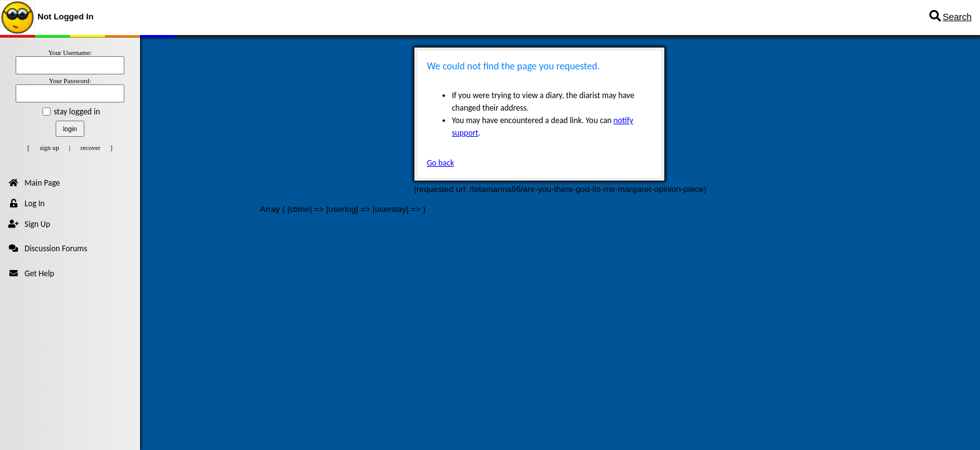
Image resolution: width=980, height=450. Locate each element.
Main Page (34, 183)
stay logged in (77, 112)
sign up (49, 148)
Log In (26, 203)
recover (91, 148)
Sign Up (29, 224)
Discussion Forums (47, 248)
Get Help (31, 273)
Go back (441, 163)
